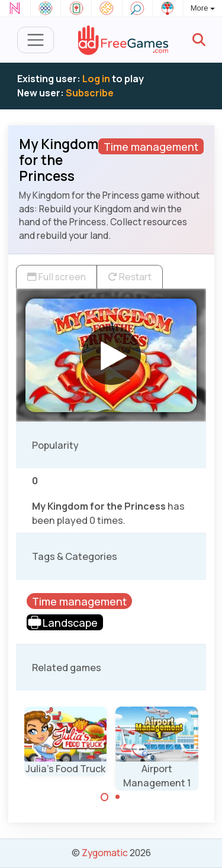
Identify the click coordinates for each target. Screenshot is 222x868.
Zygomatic (105, 853)
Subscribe (90, 93)
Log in (96, 79)
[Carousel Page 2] (118, 797)
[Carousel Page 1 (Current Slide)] (105, 797)
